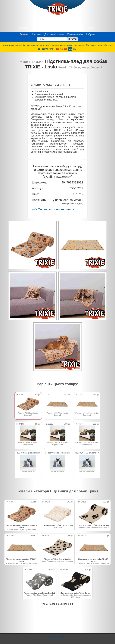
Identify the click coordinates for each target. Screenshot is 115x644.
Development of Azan (57, 636)
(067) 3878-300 (102, 4)
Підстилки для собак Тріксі (74, 491)
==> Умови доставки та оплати (53, 209)
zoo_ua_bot (61, 49)
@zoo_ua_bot (110, 639)
